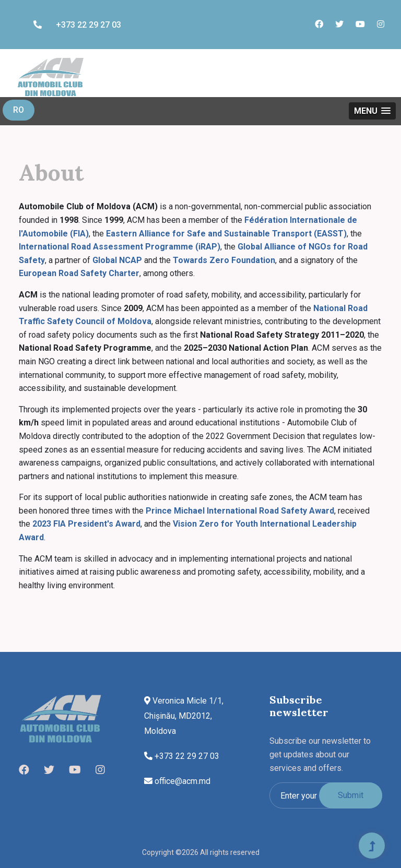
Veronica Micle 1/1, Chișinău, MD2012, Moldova (184, 716)
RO (19, 110)
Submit (351, 795)
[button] (372, 111)
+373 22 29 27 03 (77, 25)
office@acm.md (177, 781)
